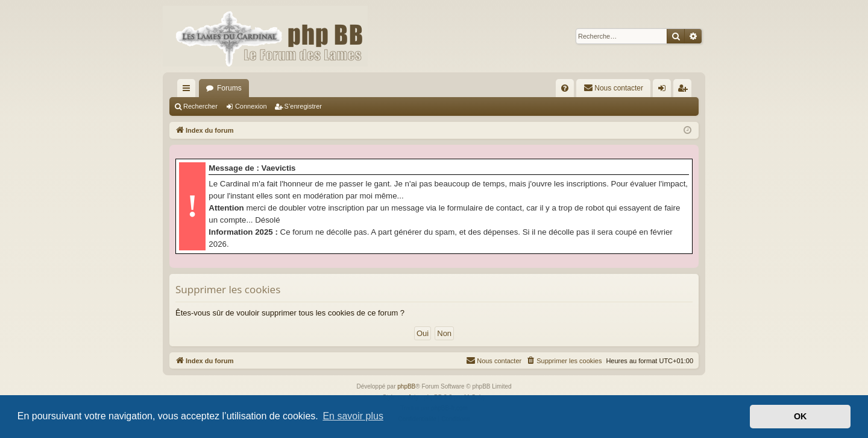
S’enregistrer (303, 106)
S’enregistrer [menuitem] (685, 90)
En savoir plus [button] (353, 416)
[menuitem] (565, 88)
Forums (229, 88)
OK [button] (800, 416)
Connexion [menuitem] (665, 90)
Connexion (251, 106)
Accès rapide (189, 90)
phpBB (406, 386)
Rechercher (200, 106)
